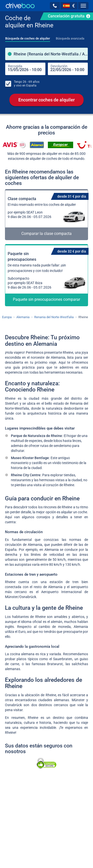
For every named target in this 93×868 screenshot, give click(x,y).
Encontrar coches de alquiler (46, 100)
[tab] (28, 37)
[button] (55, 6)
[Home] (20, 6)
